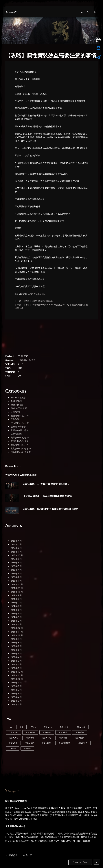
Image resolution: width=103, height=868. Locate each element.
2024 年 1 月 (16, 624)
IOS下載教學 (16, 401)
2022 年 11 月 (17, 675)
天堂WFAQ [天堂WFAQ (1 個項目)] (48, 727)
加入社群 (27, 855)
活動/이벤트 (16, 434)
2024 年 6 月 (16, 606)
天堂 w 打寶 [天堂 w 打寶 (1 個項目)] (63, 732)
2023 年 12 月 (17, 628)
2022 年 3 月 (16, 701)
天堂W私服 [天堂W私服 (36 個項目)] (13, 743)
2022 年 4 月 (16, 697)
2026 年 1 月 (16, 552)
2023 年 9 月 (16, 639)
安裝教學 (15, 419)
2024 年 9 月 (16, 595)
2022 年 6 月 (16, 694)
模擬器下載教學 (18, 427)
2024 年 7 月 (16, 603)
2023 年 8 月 (16, 643)
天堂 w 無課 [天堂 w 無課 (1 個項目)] (79, 738)
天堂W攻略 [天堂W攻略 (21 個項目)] (30, 738)
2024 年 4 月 (16, 614)
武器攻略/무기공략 (20, 430)
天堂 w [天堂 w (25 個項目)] (34, 727)
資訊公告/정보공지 (20, 441)
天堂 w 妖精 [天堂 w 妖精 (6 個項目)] (81, 727)
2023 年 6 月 (16, 650)
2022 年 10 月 (17, 679)
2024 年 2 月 (16, 621)
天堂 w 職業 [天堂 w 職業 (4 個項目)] (46, 743)
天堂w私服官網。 (38, 294)
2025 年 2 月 (16, 577)
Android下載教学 (18, 398)
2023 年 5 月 (16, 654)
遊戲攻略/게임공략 (20, 445)
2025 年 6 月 (16, 563)
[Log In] (95, 12)
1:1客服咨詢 (12, 855)
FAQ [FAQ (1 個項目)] (10, 727)
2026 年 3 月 (16, 544)
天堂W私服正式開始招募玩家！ (22, 475)
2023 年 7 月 (16, 646)
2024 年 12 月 (17, 584)
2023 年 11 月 (17, 632)
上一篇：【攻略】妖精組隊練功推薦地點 (34, 301)
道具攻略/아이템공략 (21, 449)
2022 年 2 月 (16, 704)
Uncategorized (17, 405)
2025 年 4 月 (16, 570)
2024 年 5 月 (16, 610)
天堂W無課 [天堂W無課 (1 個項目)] (63, 738)
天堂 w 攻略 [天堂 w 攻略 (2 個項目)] (46, 738)
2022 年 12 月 (17, 672)
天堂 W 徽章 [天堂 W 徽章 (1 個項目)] (30, 732)
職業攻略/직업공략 (20, 438)
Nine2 (20, 364)
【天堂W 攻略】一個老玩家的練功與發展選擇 (47, 496)
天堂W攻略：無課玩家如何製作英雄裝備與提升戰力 (50, 509)
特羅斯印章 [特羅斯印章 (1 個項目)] (83, 743)
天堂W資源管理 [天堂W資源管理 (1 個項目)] (65, 743)
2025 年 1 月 (16, 581)
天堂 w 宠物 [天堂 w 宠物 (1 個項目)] (13, 732)
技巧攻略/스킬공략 (27, 360)
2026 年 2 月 (16, 548)
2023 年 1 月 (16, 668)
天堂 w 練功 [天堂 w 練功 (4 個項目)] (30, 743)
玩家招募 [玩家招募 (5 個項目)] (12, 748)
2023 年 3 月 (16, 661)
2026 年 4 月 (16, 541)
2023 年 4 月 (16, 657)
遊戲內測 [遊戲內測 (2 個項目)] (27, 748)
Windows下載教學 (19, 408)
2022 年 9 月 (16, 683)
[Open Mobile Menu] (82, 12)
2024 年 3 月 (16, 617)
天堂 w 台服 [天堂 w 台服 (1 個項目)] (64, 727)
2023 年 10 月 (17, 635)
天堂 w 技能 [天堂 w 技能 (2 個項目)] (13, 738)
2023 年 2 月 (16, 664)
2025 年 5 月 (16, 566)
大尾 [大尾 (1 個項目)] (21, 727)
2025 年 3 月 (16, 574)
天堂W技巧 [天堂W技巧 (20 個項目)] (80, 732)
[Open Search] (88, 12)
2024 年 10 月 (17, 592)
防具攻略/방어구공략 (21, 452)
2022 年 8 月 (16, 686)
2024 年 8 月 (16, 599)
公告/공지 (15, 412)
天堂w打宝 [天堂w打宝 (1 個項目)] (47, 732)
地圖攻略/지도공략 (20, 416)
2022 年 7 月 (16, 690)
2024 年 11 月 (17, 588)
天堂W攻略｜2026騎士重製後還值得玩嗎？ (46, 484)
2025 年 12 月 (17, 555)
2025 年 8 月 (16, 559)
